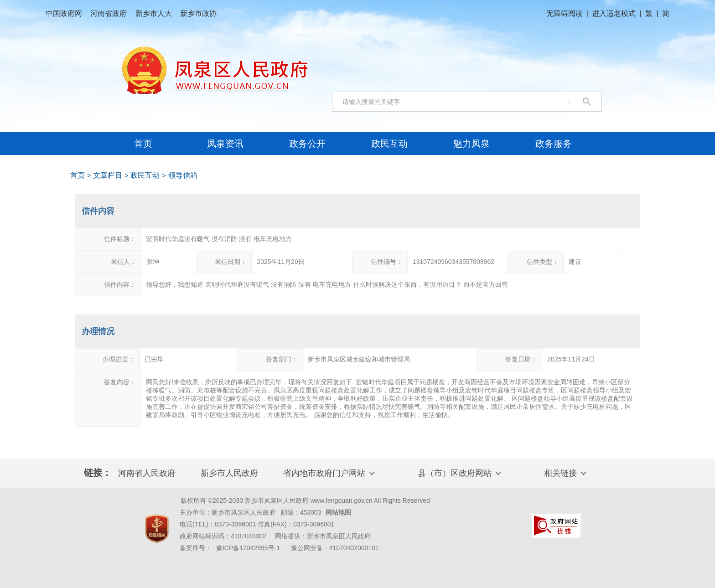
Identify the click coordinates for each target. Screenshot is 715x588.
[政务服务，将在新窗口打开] (554, 144)
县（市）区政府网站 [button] (455, 473)
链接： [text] (98, 473)
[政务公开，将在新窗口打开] (307, 144)
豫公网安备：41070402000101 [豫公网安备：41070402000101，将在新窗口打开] (335, 548)
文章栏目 (108, 175)
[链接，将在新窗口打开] (157, 528)
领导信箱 (183, 175)
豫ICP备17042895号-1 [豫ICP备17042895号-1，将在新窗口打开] (248, 548)
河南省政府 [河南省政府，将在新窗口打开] (109, 13)
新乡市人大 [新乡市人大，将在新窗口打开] (155, 13)
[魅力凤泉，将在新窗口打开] (471, 144)
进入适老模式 (614, 13)
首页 (143, 144)
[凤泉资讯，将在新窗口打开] (225, 144)
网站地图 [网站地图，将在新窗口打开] (338, 512)
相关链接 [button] (560, 473)
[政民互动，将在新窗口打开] (389, 144)
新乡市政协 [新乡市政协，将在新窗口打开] (198, 13)
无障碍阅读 (565, 13)
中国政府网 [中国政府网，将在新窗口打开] (65, 13)
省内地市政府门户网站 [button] (324, 473)
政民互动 (145, 175)
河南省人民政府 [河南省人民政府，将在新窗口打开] (147, 473)
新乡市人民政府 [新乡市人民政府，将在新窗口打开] (229, 473)
